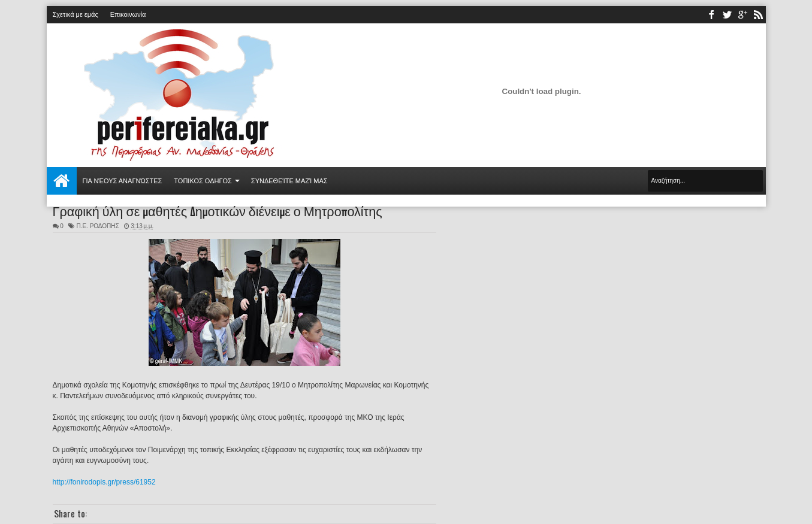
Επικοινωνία (128, 14)
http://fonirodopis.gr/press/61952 (104, 482)
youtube (742, 15)
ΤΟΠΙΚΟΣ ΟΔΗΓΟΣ (203, 181)
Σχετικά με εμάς (76, 14)
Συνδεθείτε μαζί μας (289, 181)
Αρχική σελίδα (62, 181)
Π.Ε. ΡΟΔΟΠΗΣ (97, 226)
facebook (711, 15)
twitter (727, 15)
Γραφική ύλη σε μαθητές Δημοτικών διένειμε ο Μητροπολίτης (218, 210)
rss (758, 15)
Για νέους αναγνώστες (123, 181)
